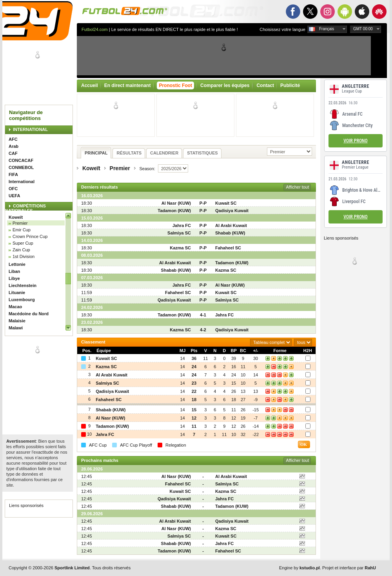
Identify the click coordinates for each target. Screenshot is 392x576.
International (22, 182)
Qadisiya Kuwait (232, 211)
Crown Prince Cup (30, 236)
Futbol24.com (95, 29)
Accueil (90, 85)
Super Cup (23, 243)
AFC (13, 139)
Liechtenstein (23, 285)
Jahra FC (182, 225)
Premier (20, 223)
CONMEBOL (21, 167)
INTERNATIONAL (30, 129)
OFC (13, 189)
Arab (14, 146)
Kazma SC (180, 248)
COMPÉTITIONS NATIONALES (25, 208)
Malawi (16, 328)
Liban (14, 271)
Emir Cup (22, 230)
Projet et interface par (349, 568)
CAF (13, 153)
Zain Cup (21, 250)
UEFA (14, 196)
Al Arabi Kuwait (231, 225)
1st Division (24, 256)
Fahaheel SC (228, 248)
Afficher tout (298, 187)
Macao (15, 307)
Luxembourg (22, 300)
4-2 (203, 330)
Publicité (290, 85)
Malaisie (17, 321)
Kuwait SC (226, 203)
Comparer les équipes (225, 85)
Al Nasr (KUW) (176, 203)
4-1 (203, 315)
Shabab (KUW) (230, 233)
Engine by (299, 568)
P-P (203, 203)
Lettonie (17, 264)
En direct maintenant (128, 85)
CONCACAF (21, 160)
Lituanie (17, 293)
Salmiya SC (179, 233)
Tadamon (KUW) (174, 211)
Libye (14, 278)
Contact (265, 85)
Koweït (16, 217)
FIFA (13, 174)
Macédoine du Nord (29, 314)
